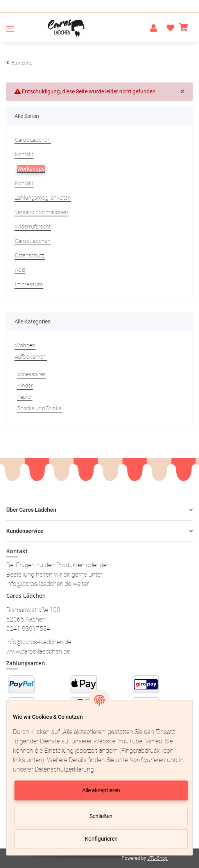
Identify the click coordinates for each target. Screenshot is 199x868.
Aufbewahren (31, 357)
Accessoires (31, 374)
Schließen (101, 816)
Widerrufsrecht (33, 227)
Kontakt (24, 154)
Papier (25, 397)
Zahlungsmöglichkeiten (43, 198)
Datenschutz (30, 255)
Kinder (25, 386)
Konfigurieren (101, 839)
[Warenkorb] (184, 28)
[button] (154, 28)
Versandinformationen (41, 212)
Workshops (31, 169)
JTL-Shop (158, 858)
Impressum (29, 284)
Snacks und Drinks (39, 408)
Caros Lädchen (33, 140)
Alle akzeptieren (101, 790)
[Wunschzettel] (168, 28)
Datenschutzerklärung (64, 769)
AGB (20, 270)
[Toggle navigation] (10, 29)
